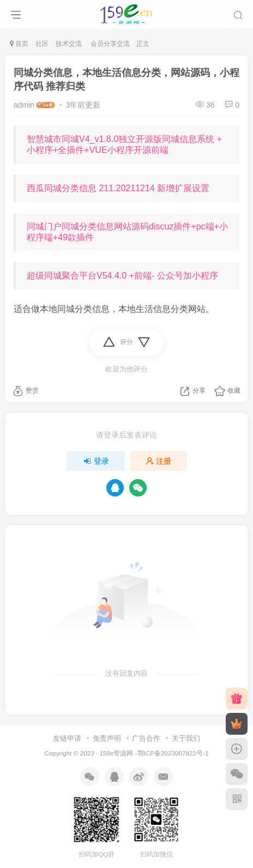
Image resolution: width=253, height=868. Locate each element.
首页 (19, 44)
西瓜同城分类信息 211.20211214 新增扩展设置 (118, 188)
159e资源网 (116, 753)
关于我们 (186, 738)
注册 (159, 461)
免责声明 (107, 738)
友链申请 (67, 738)
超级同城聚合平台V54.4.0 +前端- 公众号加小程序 (122, 276)
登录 (96, 461)
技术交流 (69, 44)
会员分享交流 (109, 44)
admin (24, 105)
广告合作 (146, 738)
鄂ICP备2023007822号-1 (173, 753)
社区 (42, 44)
